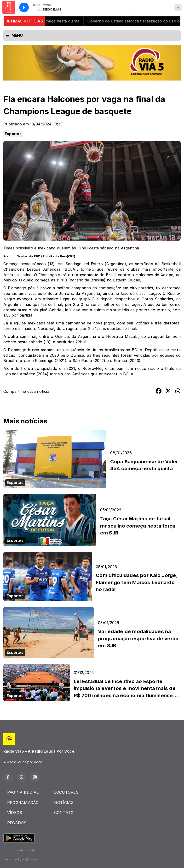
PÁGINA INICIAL (23, 792)
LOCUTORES (66, 792)
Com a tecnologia (20, 859)
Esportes (13, 134)
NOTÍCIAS (64, 803)
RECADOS (17, 823)
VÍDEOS (15, 813)
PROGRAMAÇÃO (23, 803)
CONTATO (64, 813)
